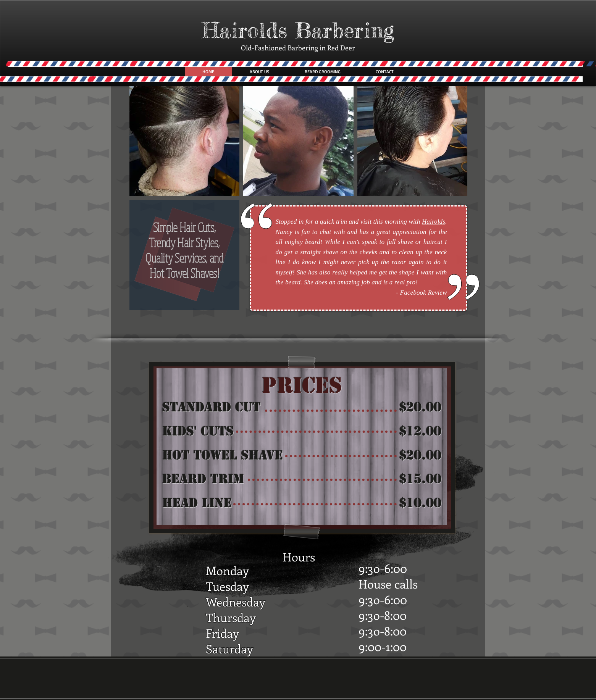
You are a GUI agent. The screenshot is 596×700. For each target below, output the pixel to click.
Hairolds (434, 222)
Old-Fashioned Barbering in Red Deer (298, 48)
